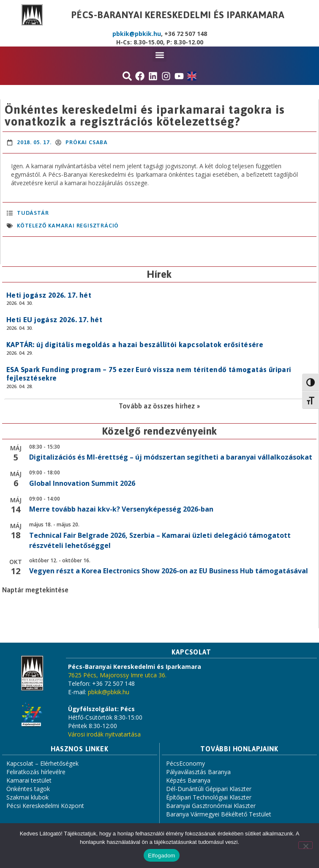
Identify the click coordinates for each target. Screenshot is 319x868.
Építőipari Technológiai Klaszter (209, 797)
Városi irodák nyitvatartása (104, 734)
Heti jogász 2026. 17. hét (49, 295)
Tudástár (33, 213)
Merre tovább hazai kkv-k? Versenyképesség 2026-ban (121, 509)
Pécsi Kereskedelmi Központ (45, 806)
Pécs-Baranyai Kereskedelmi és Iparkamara (178, 15)
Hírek (159, 274)
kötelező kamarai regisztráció (68, 226)
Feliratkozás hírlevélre (36, 772)
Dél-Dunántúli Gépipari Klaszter (209, 789)
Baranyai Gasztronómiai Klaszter (211, 806)
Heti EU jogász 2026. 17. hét (54, 320)
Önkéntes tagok (28, 789)
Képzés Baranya (188, 780)
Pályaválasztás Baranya (198, 772)
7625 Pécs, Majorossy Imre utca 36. (117, 675)
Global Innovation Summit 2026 (82, 483)
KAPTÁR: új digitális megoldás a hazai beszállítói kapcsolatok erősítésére (135, 345)
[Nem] (305, 845)
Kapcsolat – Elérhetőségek (42, 763)
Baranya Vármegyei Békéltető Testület (219, 814)
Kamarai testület (29, 780)
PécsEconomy (185, 763)
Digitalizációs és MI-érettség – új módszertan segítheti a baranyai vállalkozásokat (171, 457)
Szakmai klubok (27, 797)
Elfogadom (161, 856)
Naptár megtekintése (35, 590)
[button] (159, 55)
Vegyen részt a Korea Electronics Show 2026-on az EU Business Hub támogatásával (169, 571)
